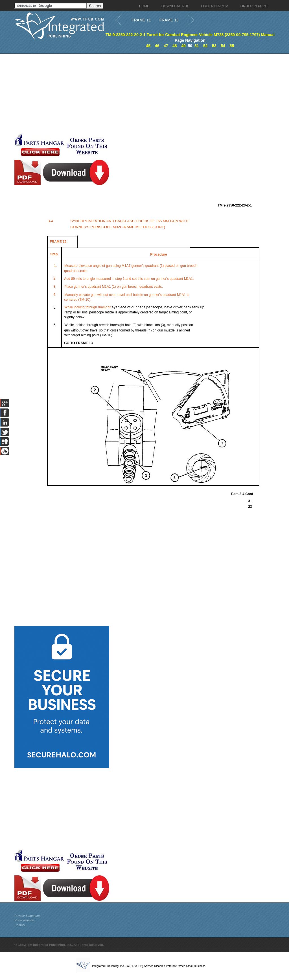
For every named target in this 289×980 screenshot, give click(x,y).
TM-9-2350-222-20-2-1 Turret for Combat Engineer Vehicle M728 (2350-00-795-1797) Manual (190, 35)
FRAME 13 (169, 20)
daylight (104, 307)
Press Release (25, 920)
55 (232, 46)
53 (214, 46)
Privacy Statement (27, 916)
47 (166, 46)
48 (175, 46)
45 (148, 46)
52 (205, 46)
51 (197, 46)
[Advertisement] (134, 93)
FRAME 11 (141, 20)
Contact (20, 925)
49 (183, 46)
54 (223, 46)
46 (157, 46)
